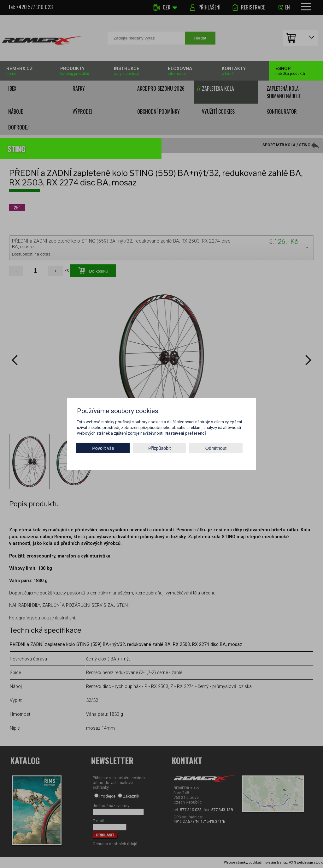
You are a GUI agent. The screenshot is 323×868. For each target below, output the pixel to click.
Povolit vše (103, 448)
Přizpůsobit (159, 448)
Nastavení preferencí (186, 433)
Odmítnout (216, 448)
